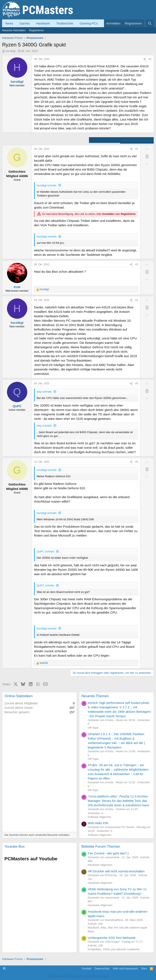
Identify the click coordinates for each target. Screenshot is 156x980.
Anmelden (108, 214)
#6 (137, 462)
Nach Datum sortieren (104, 140)
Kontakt (87, 968)
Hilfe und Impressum (125, 968)
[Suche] (150, 23)
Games (25, 23)
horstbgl (11, 51)
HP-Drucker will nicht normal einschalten (116, 871)
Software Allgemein (99, 817)
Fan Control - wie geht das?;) (108, 853)
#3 (137, 264)
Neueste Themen (95, 696)
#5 (137, 384)
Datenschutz (102, 968)
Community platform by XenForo (78, 976)
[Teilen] (145, 59)
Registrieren (36, 30)
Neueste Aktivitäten (14, 30)
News (9, 23)
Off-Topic (93, 728)
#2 (137, 149)
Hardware (43, 23)
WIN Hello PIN (98, 823)
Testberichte (65, 23)
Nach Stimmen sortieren (137, 140)
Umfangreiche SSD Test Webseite (112, 938)
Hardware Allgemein (100, 865)
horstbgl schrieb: (47, 185)
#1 (150, 59)
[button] (4, 968)
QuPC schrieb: (46, 551)
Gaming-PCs (89, 23)
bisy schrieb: (44, 392)
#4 (137, 300)
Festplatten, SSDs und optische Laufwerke (114, 949)
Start (144, 968)
